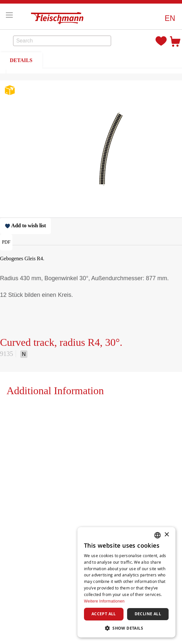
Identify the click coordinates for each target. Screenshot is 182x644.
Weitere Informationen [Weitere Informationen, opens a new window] (104, 601)
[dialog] (126, 582)
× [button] (166, 535)
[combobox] (62, 41)
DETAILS (21, 60)
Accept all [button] (104, 614)
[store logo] (59, 16)
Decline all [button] (148, 614)
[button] (170, 18)
